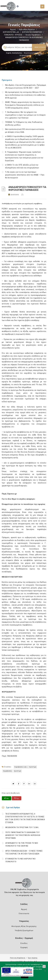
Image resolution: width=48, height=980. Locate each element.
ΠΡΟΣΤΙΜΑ (18, 771)
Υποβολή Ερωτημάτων (24, 930)
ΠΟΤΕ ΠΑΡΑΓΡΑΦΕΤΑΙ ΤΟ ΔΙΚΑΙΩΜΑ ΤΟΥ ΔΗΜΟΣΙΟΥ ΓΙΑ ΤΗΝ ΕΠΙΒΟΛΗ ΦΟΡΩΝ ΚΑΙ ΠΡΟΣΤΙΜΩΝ (23, 835)
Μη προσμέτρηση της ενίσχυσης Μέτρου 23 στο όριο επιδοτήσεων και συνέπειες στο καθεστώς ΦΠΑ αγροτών (25, 95)
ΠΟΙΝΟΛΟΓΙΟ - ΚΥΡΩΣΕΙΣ (13, 35)
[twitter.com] (13, 784)
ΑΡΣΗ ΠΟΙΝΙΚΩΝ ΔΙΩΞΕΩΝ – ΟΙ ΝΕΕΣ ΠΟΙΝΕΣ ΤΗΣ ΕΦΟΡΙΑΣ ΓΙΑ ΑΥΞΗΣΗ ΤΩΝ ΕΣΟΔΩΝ (24, 852)
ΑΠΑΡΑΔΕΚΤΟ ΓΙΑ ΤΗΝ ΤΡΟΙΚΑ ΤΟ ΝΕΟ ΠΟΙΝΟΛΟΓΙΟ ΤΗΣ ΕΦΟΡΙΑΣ (22, 844)
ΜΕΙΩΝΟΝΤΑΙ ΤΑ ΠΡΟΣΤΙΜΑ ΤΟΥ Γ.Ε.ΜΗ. (22, 827)
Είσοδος (24, 943)
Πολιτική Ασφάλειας (18, 958)
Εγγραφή (24, 947)
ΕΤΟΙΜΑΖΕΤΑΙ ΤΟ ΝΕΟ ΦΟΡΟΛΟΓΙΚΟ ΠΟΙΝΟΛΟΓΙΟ (20, 860)
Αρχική (13, 29)
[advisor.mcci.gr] (35, 784)
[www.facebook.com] (19, 784)
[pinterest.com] (24, 784)
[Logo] (24, 884)
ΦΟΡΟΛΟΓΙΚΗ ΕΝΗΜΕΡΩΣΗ (32, 32)
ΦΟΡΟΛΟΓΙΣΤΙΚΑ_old (11, 32)
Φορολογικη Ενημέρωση (33, 53)
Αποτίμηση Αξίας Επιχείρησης (24, 926)
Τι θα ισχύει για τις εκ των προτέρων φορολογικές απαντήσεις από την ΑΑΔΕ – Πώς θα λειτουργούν (25, 175)
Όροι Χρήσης (33, 958)
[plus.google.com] (29, 784)
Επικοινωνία (24, 913)
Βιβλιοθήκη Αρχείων (27, 29)
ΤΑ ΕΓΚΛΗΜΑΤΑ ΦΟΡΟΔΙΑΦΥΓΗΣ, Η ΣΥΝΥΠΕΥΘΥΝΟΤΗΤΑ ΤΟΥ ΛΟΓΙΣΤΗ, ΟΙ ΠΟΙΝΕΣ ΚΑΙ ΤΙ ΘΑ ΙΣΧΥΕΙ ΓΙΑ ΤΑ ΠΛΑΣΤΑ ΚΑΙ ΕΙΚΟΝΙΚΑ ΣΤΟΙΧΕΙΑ (25, 818)
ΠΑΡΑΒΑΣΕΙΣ (8, 771)
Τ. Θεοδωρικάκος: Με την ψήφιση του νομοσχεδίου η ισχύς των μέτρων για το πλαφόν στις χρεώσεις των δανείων (25, 115)
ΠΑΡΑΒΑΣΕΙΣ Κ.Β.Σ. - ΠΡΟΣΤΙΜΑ (25, 767)
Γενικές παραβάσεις (33, 35)
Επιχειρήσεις (25, 55)
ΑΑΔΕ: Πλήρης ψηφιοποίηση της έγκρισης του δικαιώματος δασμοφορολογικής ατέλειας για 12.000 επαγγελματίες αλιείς (24, 105)
